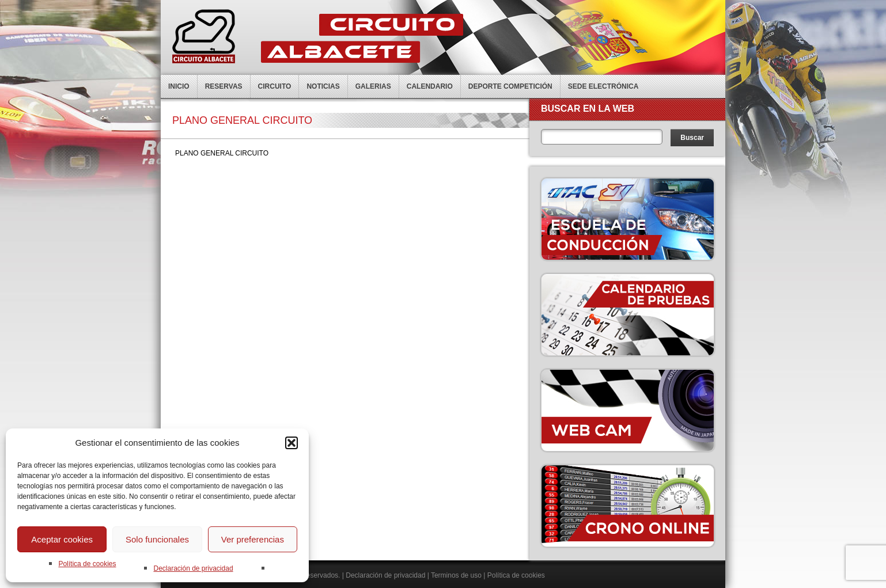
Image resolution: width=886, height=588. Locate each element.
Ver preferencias (253, 539)
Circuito (275, 86)
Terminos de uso (456, 575)
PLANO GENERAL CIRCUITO (222, 153)
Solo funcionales (157, 539)
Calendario (430, 86)
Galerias (373, 86)
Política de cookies (87, 564)
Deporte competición (510, 86)
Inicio (179, 86)
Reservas (224, 86)
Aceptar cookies (62, 539)
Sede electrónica (603, 86)
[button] (291, 443)
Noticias (323, 86)
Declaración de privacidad (193, 568)
